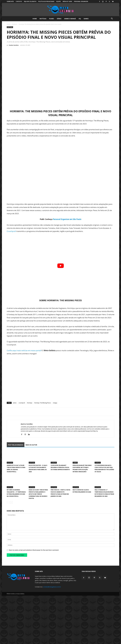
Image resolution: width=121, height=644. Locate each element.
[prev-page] (8, 502)
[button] (112, 19)
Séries (59, 19)
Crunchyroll (11, 231)
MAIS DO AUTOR (31, 445)
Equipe (58, 1)
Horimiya (30, 403)
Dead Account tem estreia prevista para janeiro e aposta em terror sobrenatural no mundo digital (38, 494)
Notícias (43, 19)
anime (15, 403)
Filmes (52, 19)
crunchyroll (22, 403)
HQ (80, 19)
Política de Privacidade (46, 1)
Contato (19, 1)
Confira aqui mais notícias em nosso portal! (24, 350)
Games (86, 19)
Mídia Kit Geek (67, 1)
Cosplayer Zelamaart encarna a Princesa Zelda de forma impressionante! (60, 467)
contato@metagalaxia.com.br (52, 587)
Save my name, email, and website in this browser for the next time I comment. (34, 550)
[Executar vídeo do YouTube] (61, 266)
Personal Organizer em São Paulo (67, 219)
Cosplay (54, 463)
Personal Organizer (81, 1)
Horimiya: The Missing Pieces (43, 403)
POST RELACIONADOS (16, 445)
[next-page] (11, 502)
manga (55, 403)
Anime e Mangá (70, 19)
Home (35, 19)
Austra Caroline (14, 45)
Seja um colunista (30, 1)
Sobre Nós (10, 1)
